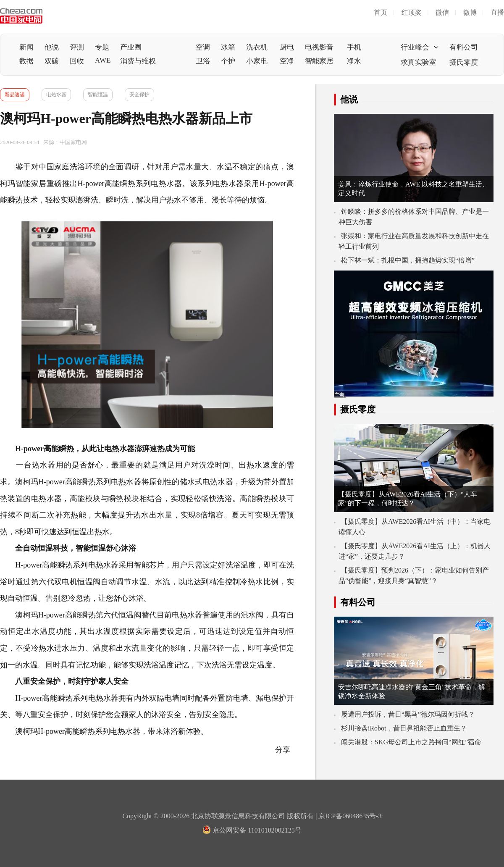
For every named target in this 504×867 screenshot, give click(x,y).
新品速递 (15, 95)
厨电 (287, 47)
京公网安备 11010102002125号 (252, 830)
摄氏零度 (464, 62)
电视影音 (319, 47)
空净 (287, 61)
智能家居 (319, 61)
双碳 (52, 61)
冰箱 (228, 47)
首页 (381, 12)
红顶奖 (412, 12)
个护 (228, 61)
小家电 (257, 61)
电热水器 (56, 95)
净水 (354, 61)
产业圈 (131, 47)
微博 (470, 12)
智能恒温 (98, 95)
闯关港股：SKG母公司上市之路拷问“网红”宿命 (411, 742)
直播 (497, 12)
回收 (77, 61)
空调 (203, 47)
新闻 (26, 47)
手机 (354, 47)
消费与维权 (138, 61)
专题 (102, 47)
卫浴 (203, 61)
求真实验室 (419, 62)
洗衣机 (257, 47)
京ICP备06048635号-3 (350, 816)
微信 (442, 12)
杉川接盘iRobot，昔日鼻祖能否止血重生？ (404, 728)
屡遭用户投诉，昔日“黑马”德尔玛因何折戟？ (408, 714)
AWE (103, 60)
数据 (26, 61)
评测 (77, 47)
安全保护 (139, 95)
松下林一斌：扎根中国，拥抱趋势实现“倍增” (408, 260)
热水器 (232, 184)
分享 (284, 750)
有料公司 (464, 47)
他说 (52, 47)
